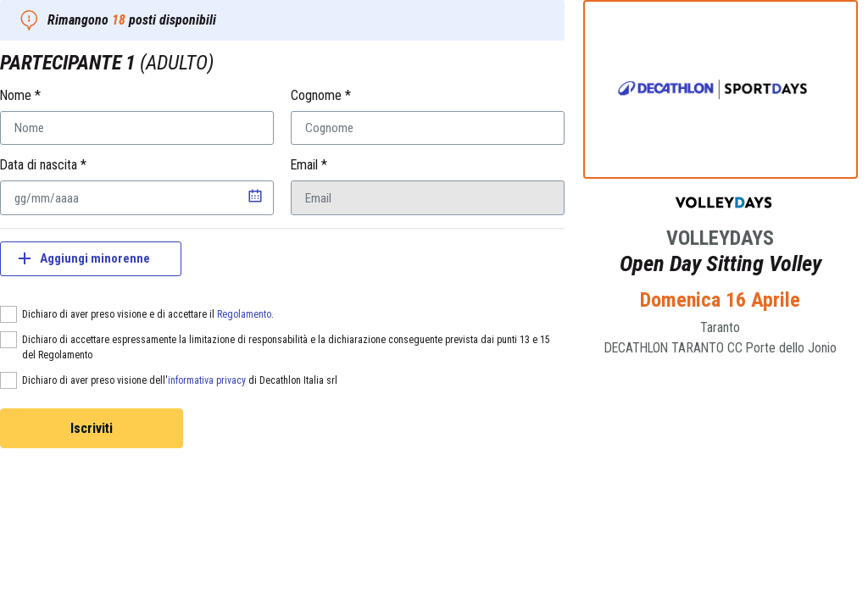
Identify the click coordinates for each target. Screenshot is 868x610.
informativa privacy (207, 380)
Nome (20, 95)
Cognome (321, 95)
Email (309, 165)
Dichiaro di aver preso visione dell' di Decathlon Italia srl (180, 380)
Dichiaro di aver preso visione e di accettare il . (148, 314)
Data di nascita (43, 165)
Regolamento (244, 314)
